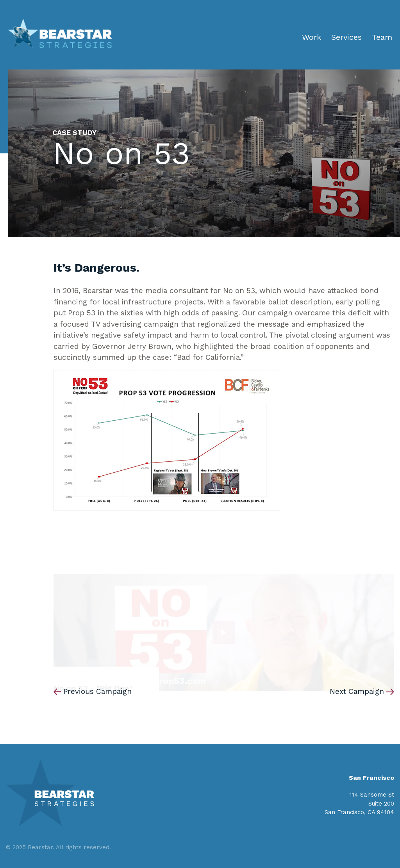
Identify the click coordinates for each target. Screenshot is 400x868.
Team (382, 37)
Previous (97, 691)
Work (312, 37)
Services (346, 37)
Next (357, 691)
